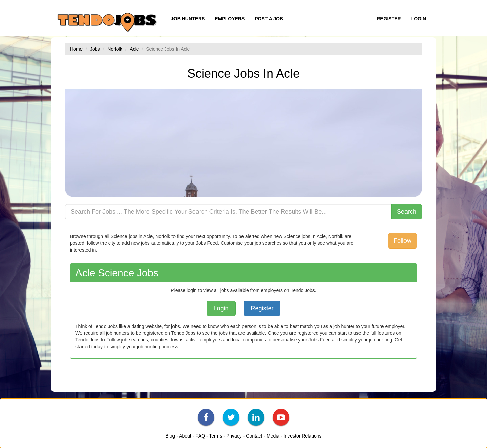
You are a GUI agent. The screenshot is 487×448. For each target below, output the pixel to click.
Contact (254, 436)
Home (76, 49)
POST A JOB (269, 19)
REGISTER (389, 19)
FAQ (200, 436)
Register (262, 308)
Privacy (234, 436)
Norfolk (115, 49)
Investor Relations (303, 436)
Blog (170, 436)
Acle (134, 49)
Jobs (95, 49)
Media (273, 436)
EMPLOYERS (230, 19)
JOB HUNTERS (188, 19)
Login (221, 308)
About (185, 436)
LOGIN (419, 19)
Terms (215, 436)
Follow (402, 241)
